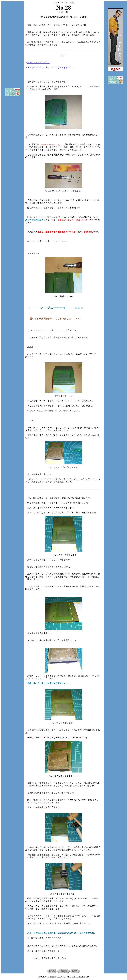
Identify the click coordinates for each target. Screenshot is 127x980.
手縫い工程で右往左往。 (38, 63)
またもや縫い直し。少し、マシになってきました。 (51, 67)
